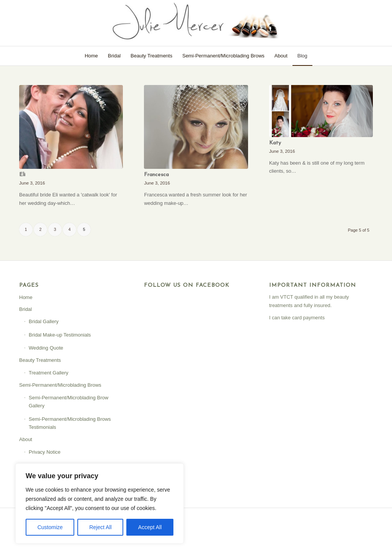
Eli (22, 175)
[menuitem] (91, 56)
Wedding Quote (46, 348)
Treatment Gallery (49, 373)
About (26, 439)
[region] (100, 503)
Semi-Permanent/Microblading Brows (60, 385)
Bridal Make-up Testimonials (60, 335)
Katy (275, 143)
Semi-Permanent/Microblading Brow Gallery (69, 402)
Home (26, 297)
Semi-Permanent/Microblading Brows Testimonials (70, 423)
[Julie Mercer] (196, 23)
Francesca (156, 175)
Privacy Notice (45, 452)
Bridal (25, 309)
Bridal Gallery (44, 321)
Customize (50, 527)
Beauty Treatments (40, 360)
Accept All (150, 527)
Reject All (100, 527)
